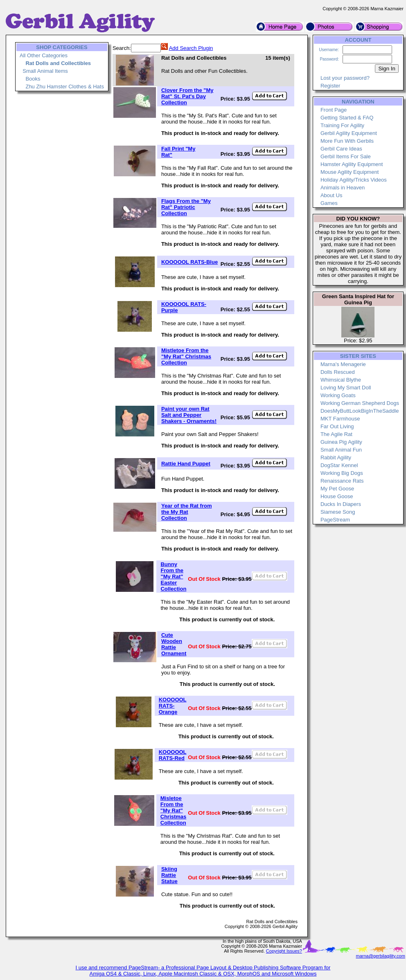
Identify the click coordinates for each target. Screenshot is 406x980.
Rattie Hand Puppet (186, 464)
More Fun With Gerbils (347, 141)
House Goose (337, 496)
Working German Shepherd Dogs (360, 403)
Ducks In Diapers (341, 504)
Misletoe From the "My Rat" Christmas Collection (174, 810)
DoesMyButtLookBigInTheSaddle (360, 411)
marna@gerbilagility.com (380, 956)
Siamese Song (338, 512)
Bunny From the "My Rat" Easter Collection (173, 577)
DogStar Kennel (339, 465)
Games (329, 203)
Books (33, 79)
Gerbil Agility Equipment (349, 133)
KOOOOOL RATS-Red (173, 755)
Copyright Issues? (284, 951)
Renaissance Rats (342, 481)
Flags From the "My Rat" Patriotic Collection (186, 207)
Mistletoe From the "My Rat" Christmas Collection (186, 356)
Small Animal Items (45, 71)
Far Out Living (337, 426)
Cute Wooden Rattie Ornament (174, 644)
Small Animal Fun (341, 450)
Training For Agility (342, 125)
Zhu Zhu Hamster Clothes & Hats (64, 87)
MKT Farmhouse (340, 419)
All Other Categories (44, 55)
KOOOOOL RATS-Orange (173, 706)
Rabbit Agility (336, 457)
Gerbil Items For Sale (346, 156)
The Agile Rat (336, 434)
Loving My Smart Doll (346, 388)
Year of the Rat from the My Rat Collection (187, 512)
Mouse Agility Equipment (350, 172)
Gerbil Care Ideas (341, 149)
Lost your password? (345, 78)
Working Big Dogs (342, 473)
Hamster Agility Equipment (352, 164)
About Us (331, 195)
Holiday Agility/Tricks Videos (354, 180)
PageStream (335, 520)
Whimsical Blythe (341, 380)
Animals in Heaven (343, 188)
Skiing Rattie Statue (169, 875)
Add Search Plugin (191, 48)
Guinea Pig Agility (341, 442)
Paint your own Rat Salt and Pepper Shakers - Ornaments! (189, 415)
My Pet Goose (337, 489)
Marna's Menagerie (343, 364)
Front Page (334, 110)
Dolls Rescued (338, 372)
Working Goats (338, 395)
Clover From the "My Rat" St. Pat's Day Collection (187, 96)
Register (330, 86)
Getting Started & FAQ (347, 118)
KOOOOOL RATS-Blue (189, 262)
